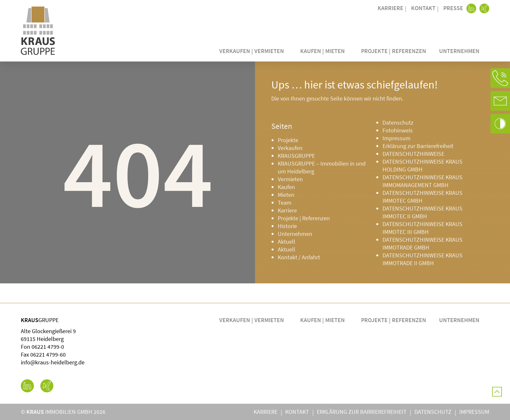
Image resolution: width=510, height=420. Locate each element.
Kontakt (423, 8)
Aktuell (287, 242)
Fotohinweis (398, 130)
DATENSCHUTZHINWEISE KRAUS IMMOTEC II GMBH (423, 212)
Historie (287, 226)
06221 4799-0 (48, 347)
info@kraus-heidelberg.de (53, 362)
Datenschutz (398, 122)
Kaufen (286, 187)
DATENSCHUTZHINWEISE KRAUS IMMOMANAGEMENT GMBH (423, 181)
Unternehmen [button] (461, 51)
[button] (500, 78)
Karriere (390, 8)
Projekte (288, 140)
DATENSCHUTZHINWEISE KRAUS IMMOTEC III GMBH (423, 228)
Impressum (396, 138)
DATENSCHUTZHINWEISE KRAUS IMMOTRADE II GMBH (423, 259)
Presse (453, 8)
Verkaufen (290, 148)
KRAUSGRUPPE (296, 156)
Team (285, 203)
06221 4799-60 (48, 354)
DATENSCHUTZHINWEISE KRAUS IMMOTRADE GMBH (423, 244)
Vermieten (290, 179)
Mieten (286, 195)
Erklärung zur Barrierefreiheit (418, 146)
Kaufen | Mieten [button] (324, 51)
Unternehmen (295, 234)
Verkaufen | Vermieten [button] (253, 51)
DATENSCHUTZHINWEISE (413, 154)
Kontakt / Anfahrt (299, 257)
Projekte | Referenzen (394, 51)
